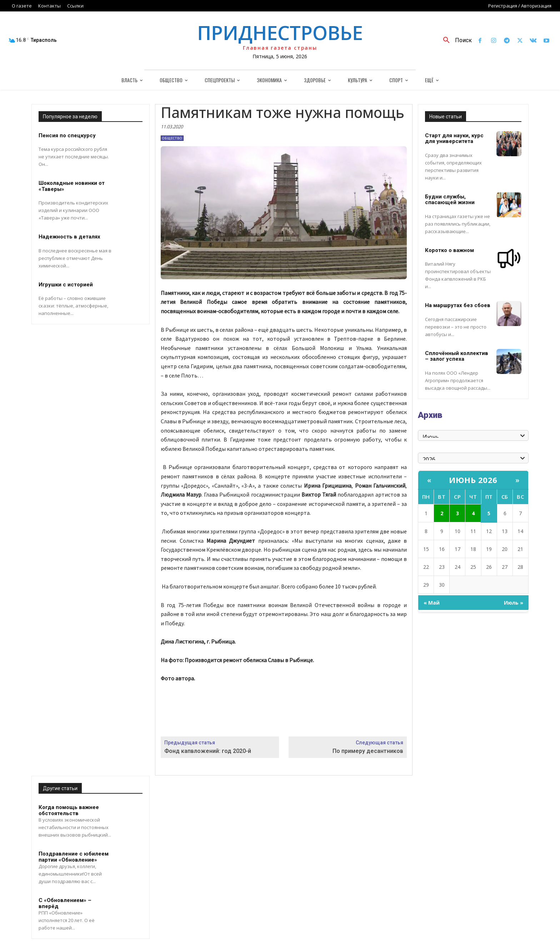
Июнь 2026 (473, 480)
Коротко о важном (449, 250)
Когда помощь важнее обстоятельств (69, 810)
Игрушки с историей (66, 285)
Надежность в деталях (69, 237)
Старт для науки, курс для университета (454, 139)
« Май (432, 603)
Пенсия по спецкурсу (67, 136)
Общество (172, 138)
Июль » (514, 603)
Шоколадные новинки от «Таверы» (72, 186)
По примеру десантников (368, 751)
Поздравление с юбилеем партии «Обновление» (74, 857)
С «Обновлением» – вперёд (65, 903)
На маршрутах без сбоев (458, 305)
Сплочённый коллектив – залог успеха (457, 356)
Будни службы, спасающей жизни (450, 200)
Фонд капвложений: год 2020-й (208, 751)
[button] (455, 40)
